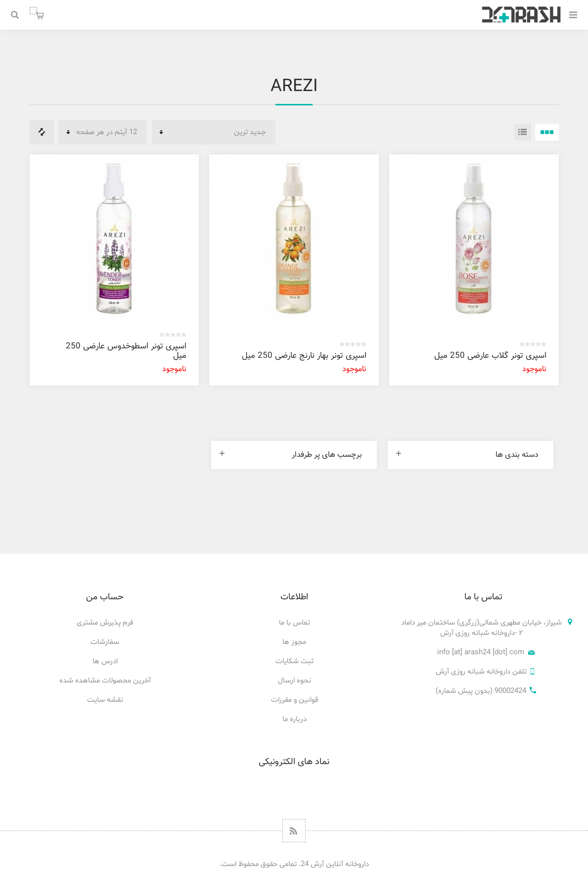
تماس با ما (294, 623)
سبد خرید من (33, 11)
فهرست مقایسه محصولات (42, 132)
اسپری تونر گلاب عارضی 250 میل (490, 356)
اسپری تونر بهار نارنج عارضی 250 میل (304, 356)
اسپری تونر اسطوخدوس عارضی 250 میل (126, 351)
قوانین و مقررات (294, 700)
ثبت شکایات (294, 661)
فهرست (523, 132)
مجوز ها (294, 642)
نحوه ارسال (294, 681)
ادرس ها (105, 661)
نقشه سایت (105, 700)
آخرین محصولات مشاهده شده (105, 681)
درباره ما (294, 719)
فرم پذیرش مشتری (105, 623)
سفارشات (105, 642)
